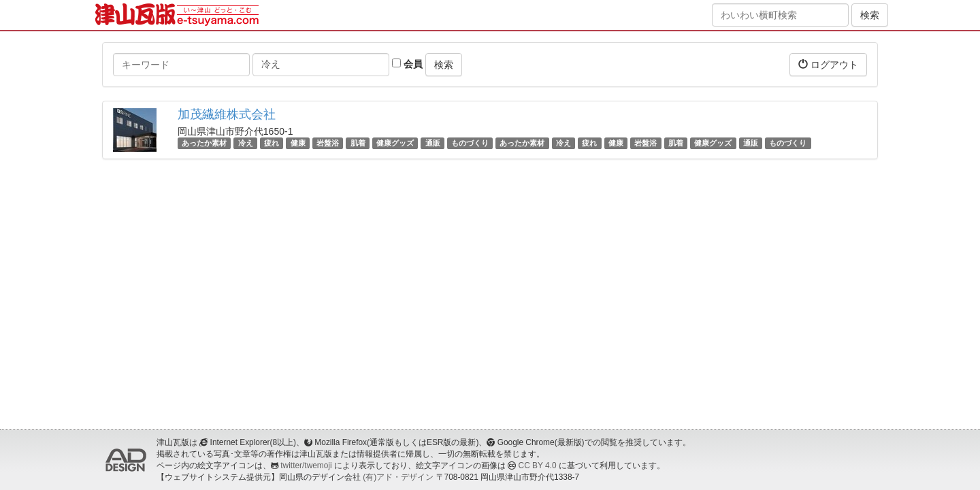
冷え (246, 143)
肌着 (358, 143)
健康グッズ (395, 143)
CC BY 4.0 (538, 465)
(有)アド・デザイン (398, 477)
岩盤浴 (328, 143)
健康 (298, 143)
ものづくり (470, 143)
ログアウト (828, 64)
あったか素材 (204, 143)
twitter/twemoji (306, 465)
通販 (433, 143)
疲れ (272, 143)
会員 (407, 64)
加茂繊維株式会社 (227, 114)
